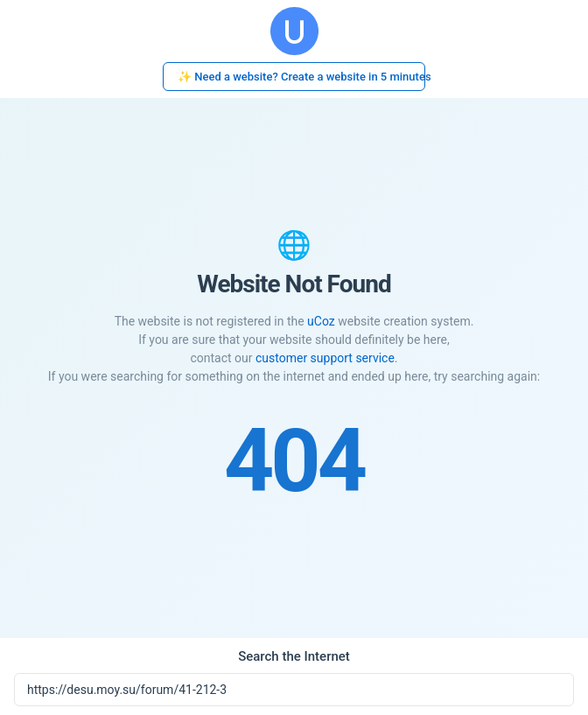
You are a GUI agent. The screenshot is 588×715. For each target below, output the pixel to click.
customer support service (325, 358)
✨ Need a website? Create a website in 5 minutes (301, 77)
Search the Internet (294, 656)
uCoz (321, 321)
